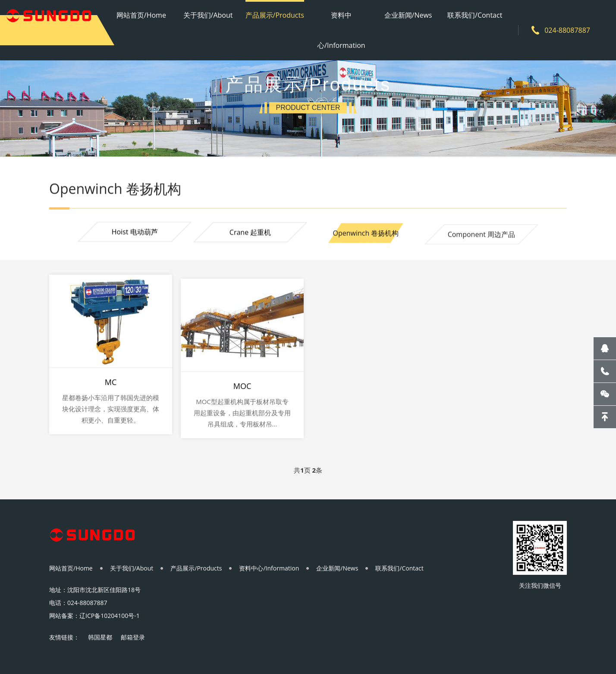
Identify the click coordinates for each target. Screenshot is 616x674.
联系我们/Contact (475, 15)
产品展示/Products (275, 15)
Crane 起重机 (250, 233)
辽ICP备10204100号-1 (110, 616)
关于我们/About (208, 15)
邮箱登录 (133, 637)
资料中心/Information (341, 30)
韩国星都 (100, 637)
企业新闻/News (408, 15)
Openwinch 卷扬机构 (366, 235)
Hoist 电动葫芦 (135, 232)
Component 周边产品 (481, 237)
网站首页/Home (141, 15)
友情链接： (64, 637)
